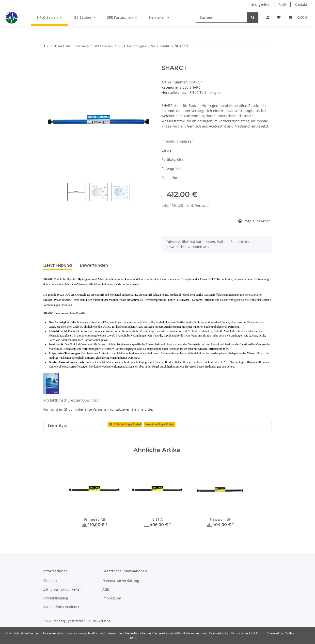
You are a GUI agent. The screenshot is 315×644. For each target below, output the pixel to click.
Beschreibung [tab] (58, 265)
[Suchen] (222, 17)
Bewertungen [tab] (94, 265)
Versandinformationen (62, 607)
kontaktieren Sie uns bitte (131, 409)
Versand (202, 205)
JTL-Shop (289, 633)
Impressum (112, 598)
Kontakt (301, 5)
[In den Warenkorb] (47, 62)
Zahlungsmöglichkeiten (63, 589)
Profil (283, 5)
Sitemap (50, 581)
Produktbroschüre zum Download (71, 400)
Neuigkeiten (260, 5)
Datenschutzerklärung (121, 581)
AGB (106, 589)
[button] (268, 17)
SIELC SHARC (190, 87)
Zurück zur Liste (58, 46)
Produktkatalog (56, 598)
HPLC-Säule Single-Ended (125, 424)
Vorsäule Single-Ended (160, 424)
